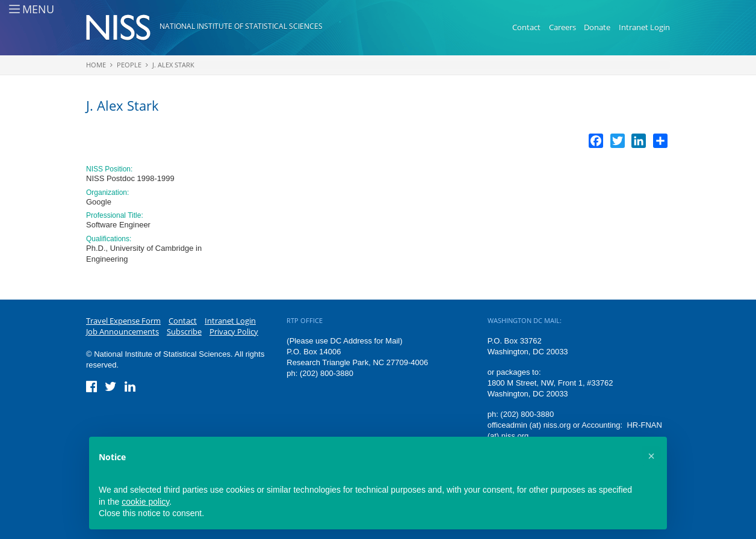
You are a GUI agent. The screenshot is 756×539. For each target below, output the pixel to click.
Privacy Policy (234, 331)
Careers (562, 27)
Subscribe (184, 331)
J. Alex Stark (173, 65)
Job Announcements (122, 331)
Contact (526, 27)
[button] (651, 456)
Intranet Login (644, 27)
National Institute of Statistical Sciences (241, 26)
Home (96, 65)
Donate (597, 27)
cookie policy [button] (145, 502)
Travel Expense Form (123, 321)
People (129, 65)
